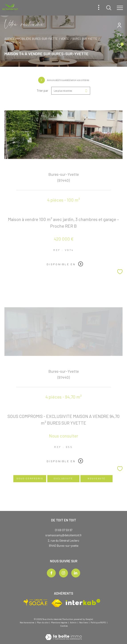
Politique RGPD (98, 622)
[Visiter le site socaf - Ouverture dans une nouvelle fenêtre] (36, 602)
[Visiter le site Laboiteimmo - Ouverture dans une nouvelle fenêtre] (63, 634)
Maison (9, 43)
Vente (65, 39)
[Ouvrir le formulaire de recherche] (109, 8)
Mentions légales (59, 622)
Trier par (43, 91)
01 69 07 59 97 (64, 530)
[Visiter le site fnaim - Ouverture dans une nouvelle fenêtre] (57, 603)
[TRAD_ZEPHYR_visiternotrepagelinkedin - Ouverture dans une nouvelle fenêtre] (76, 573)
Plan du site (43, 622)
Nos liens (84, 622)
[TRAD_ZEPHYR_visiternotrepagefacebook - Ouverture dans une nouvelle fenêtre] (51, 573)
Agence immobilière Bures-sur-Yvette (31, 39)
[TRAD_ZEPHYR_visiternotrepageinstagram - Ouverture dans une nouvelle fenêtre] (63, 573)
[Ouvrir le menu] (120, 8)
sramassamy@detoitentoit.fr (63, 535)
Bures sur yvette (85, 39)
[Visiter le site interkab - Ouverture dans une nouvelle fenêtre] (83, 602)
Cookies (64, 626)
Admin (73, 622)
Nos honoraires (27, 622)
